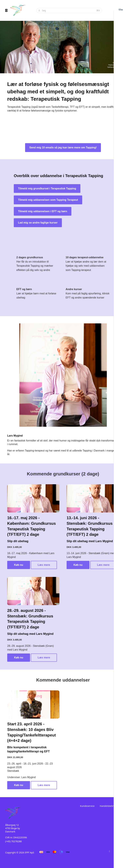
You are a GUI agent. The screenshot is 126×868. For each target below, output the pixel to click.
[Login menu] (121, 10)
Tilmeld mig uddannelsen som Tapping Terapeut (48, 200)
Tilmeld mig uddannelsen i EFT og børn (43, 211)
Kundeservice (87, 806)
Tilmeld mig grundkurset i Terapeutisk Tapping (47, 189)
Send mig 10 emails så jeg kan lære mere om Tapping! (63, 148)
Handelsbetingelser (110, 806)
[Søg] (68, 10)
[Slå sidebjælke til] (6, 10)
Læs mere (44, 565)
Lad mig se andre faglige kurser (38, 223)
